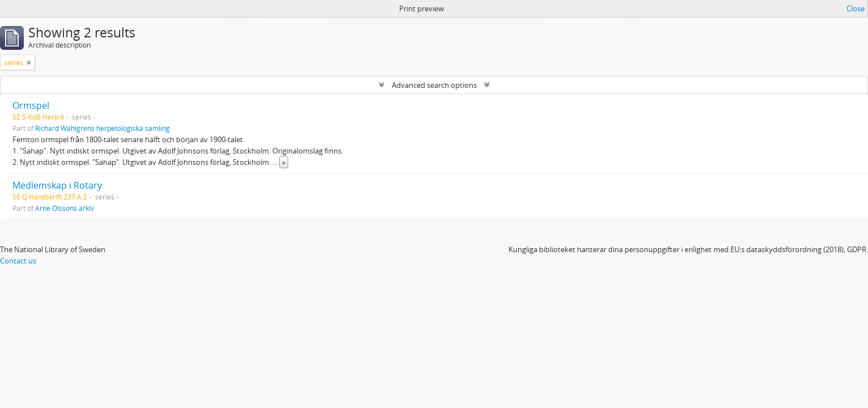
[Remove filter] (29, 62)
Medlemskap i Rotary (57, 185)
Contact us (18, 261)
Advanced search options (434, 85)
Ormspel (31, 105)
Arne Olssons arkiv (65, 208)
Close (856, 8)
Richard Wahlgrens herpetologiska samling (102, 128)
